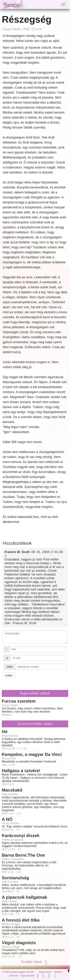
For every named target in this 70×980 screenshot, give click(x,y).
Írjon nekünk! (28, 976)
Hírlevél (13, 976)
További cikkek (35, 962)
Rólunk (58, 972)
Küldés (9, 675)
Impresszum (45, 972)
